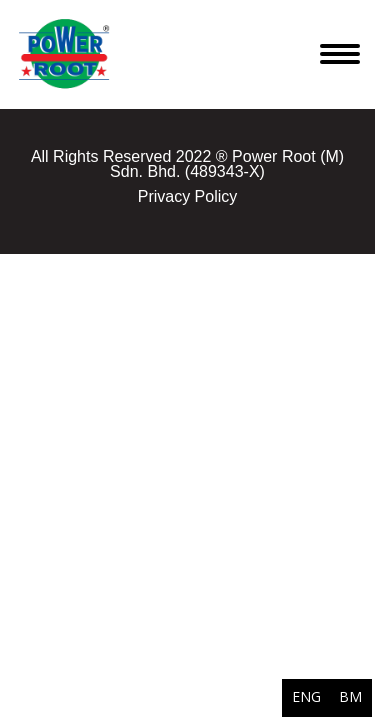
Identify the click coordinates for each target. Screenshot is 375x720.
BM (350, 696)
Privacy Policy (188, 196)
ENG (306, 696)
